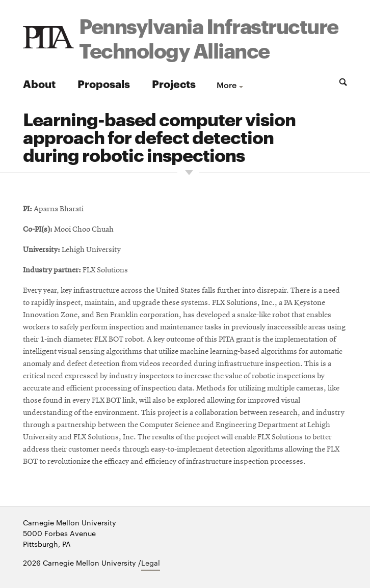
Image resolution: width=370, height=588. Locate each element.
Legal (151, 563)
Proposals (104, 83)
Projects (174, 83)
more (227, 85)
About (39, 83)
